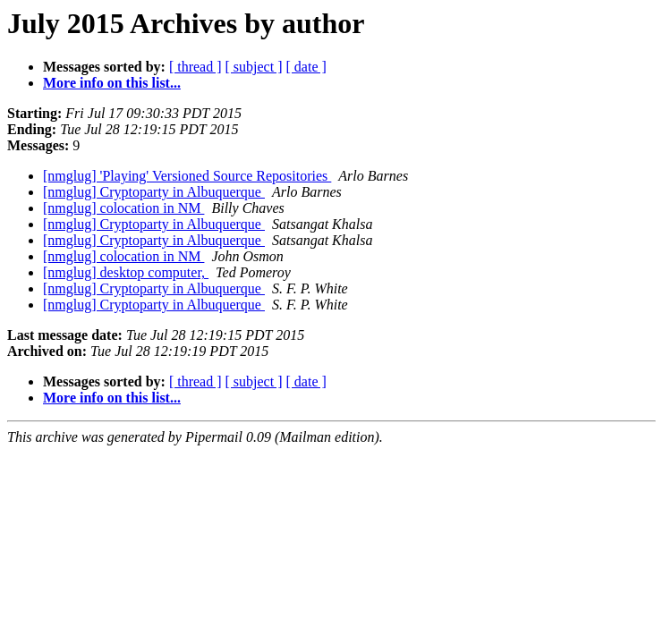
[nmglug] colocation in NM (123, 208)
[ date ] (306, 67)
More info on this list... (112, 83)
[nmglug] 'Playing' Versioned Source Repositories (187, 176)
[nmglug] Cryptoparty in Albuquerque (154, 192)
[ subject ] (254, 67)
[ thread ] (195, 67)
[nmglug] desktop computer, (126, 272)
